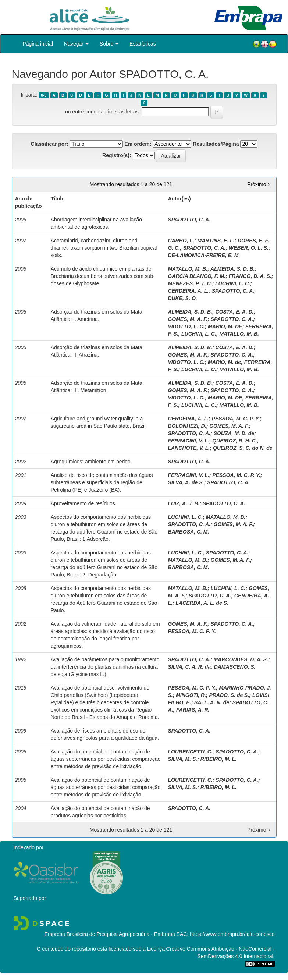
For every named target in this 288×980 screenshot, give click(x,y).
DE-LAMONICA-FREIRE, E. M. (204, 255)
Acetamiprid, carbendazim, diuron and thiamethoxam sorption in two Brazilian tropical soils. (104, 248)
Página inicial (38, 44)
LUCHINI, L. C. (233, 283)
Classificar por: (50, 144)
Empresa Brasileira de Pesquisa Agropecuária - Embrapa (110, 934)
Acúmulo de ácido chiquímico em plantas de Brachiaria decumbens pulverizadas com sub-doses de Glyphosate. (103, 276)
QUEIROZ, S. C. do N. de (243, 448)
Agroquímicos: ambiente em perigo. (91, 462)
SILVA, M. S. (182, 759)
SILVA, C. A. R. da (189, 667)
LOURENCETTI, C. (190, 752)
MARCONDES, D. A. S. (241, 659)
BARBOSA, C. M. (188, 532)
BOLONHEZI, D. (187, 426)
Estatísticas (143, 44)
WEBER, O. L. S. (249, 248)
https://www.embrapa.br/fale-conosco (232, 934)
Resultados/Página (216, 144)
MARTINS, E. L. (216, 241)
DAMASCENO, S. (235, 667)
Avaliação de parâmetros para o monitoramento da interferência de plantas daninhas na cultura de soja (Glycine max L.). (105, 667)
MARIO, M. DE (225, 326)
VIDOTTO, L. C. (186, 326)
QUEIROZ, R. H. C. (234, 441)
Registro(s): (117, 155)
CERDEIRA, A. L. (188, 291)
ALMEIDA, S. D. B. (233, 269)
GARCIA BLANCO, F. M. (197, 276)
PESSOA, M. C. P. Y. (236, 419)
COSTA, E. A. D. (235, 312)
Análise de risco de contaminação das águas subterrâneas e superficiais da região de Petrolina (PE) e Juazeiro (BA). (102, 482)
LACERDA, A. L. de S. (202, 603)
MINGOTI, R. (191, 695)
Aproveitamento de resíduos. (84, 503)
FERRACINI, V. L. (188, 441)
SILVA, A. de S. (186, 482)
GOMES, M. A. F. (188, 319)
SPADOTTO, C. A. (189, 220)
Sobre (109, 44)
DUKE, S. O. (182, 298)
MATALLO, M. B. (188, 269)
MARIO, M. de (224, 362)
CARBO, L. (181, 241)
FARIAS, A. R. (193, 710)
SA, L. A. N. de (212, 702)
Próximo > (259, 184)
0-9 (44, 95)
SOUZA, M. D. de (234, 433)
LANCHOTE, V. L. (189, 448)
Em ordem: (138, 144)
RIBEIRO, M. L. (218, 759)
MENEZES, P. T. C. (190, 283)
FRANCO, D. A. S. (250, 276)
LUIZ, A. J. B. (184, 503)
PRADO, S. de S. (229, 695)
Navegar (76, 44)
